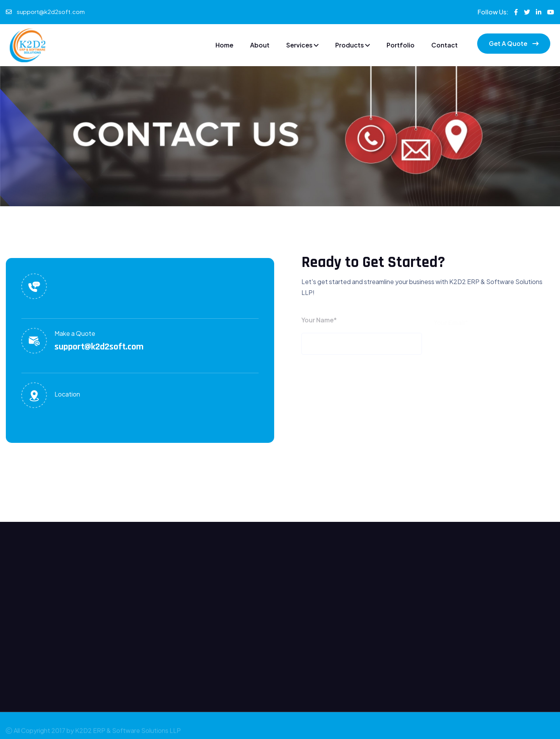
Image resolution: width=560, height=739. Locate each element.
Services (302, 45)
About (260, 45)
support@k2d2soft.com (51, 11)
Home (224, 45)
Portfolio (401, 45)
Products (353, 45)
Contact (444, 45)
